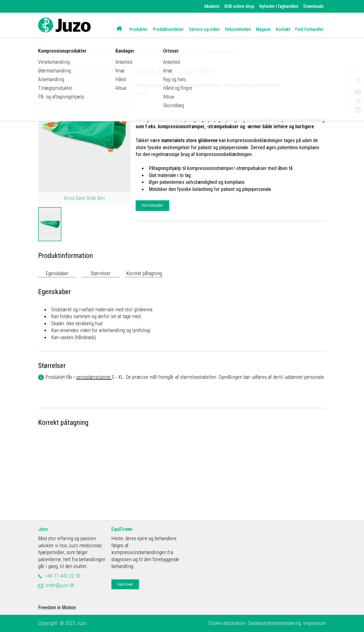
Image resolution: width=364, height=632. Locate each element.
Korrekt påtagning (144, 273)
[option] (50, 224)
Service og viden (204, 29)
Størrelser (101, 273)
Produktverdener (168, 29)
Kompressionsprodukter (87, 52)
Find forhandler (309, 29)
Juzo (43, 529)
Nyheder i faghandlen (279, 6)
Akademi (212, 6)
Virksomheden (238, 29)
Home (42, 52)
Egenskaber (57, 273)
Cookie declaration (227, 623)
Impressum (315, 623)
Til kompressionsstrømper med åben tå (175, 52)
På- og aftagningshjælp (126, 52)
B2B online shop (239, 6)
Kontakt (283, 29)
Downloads (313, 6)
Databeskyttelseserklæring (274, 623)
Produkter (139, 29)
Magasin (263, 29)
